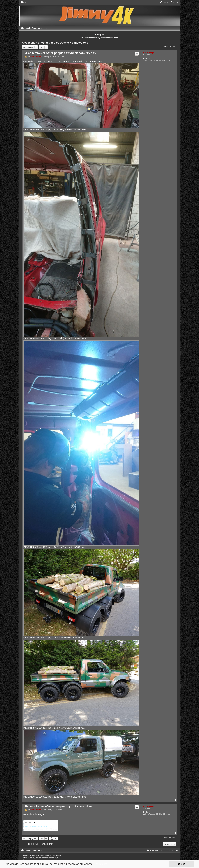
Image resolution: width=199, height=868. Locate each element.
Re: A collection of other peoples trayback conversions (59, 806)
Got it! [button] (182, 864)
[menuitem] (24, 2)
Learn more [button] (101, 864)
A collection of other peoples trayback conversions (55, 43)
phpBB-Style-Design (51, 858)
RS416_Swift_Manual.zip (36, 826)
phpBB (34, 856)
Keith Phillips (149, 53)
